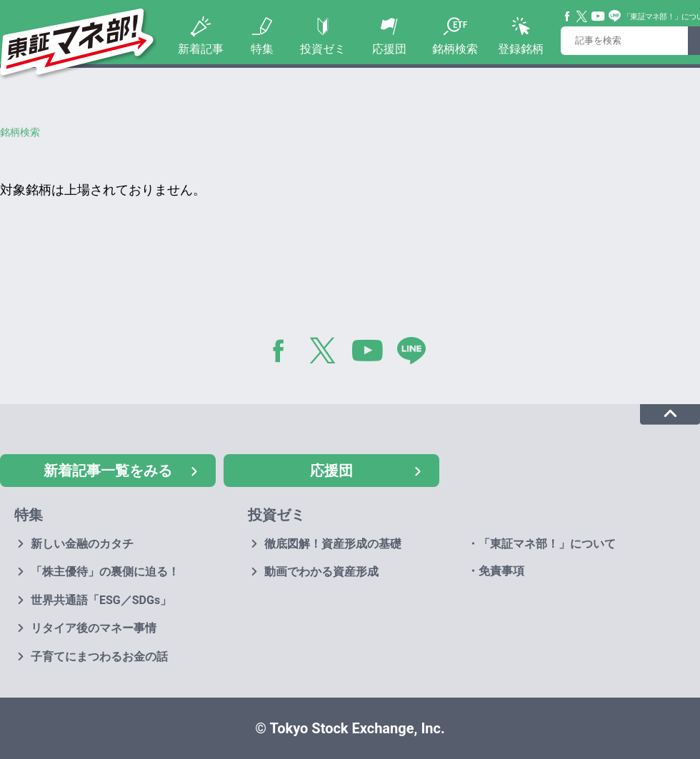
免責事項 (501, 571)
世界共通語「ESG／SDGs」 (101, 600)
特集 (262, 49)
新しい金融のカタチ (82, 544)
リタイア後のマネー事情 (94, 628)
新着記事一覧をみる (108, 471)
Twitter (582, 16)
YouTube (599, 16)
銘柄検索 (455, 49)
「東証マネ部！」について (547, 544)
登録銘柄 (521, 49)
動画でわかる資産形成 (321, 572)
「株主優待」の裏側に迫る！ (105, 572)
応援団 (389, 49)
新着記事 (201, 49)
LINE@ (416, 353)
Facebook (568, 16)
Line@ (615, 16)
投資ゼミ (323, 49)
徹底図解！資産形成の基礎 (333, 544)
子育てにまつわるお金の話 (99, 657)
